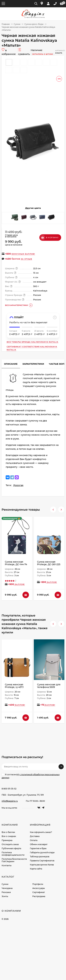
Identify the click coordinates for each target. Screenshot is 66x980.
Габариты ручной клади (42, 852)
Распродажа (39, 896)
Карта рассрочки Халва (42, 865)
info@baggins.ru (10, 801)
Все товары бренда (32, 342)
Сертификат (39, 892)
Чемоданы (7, 888)
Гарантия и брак (38, 848)
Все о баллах (8, 832)
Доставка (35, 836)
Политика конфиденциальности (13, 854)
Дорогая (18, 485)
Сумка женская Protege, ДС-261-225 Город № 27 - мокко (49, 564)
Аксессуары (39, 888)
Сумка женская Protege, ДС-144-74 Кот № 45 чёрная (16, 564)
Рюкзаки (6, 892)
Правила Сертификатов (42, 861)
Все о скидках (9, 836)
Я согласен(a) (31, 776)
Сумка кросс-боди (34, 24)
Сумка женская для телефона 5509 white (49, 687)
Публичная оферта (11, 848)
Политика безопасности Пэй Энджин (14, 860)
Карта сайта (36, 869)
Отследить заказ (10, 844)
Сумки (17, 24)
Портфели (38, 884)
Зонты (5, 896)
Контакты (7, 865)
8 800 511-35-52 (9, 789)
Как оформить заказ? (41, 832)
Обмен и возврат (39, 844)
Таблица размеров (40, 857)
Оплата (34, 840)
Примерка (7, 840)
